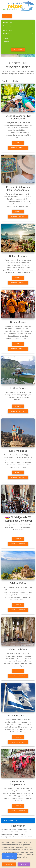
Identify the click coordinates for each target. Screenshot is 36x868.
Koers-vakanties (18, 451)
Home (7, 16)
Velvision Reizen (18, 650)
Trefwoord (6, 38)
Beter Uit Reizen (18, 256)
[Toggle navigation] (31, 821)
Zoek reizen (18, 49)
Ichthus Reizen (18, 388)
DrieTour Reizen (18, 583)
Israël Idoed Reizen (18, 716)
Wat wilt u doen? (7, 30)
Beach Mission (18, 322)
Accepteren (9, 864)
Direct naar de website (18, 148)
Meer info (18, 143)
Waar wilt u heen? (8, 22)
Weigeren (24, 864)
